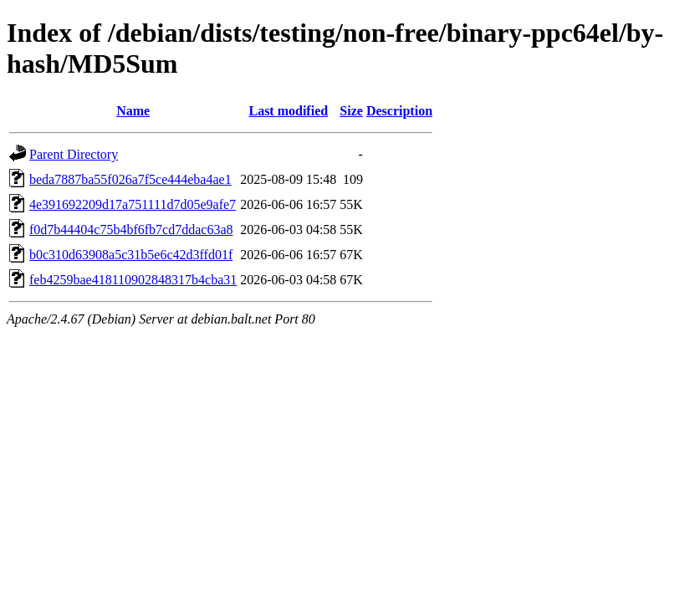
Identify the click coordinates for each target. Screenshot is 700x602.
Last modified (288, 111)
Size (351, 111)
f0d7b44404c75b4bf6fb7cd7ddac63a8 (131, 230)
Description (399, 111)
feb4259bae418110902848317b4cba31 (133, 280)
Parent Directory (74, 154)
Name (133, 111)
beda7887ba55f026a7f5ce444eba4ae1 (130, 179)
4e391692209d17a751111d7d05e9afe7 (133, 204)
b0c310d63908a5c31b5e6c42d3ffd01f (131, 255)
